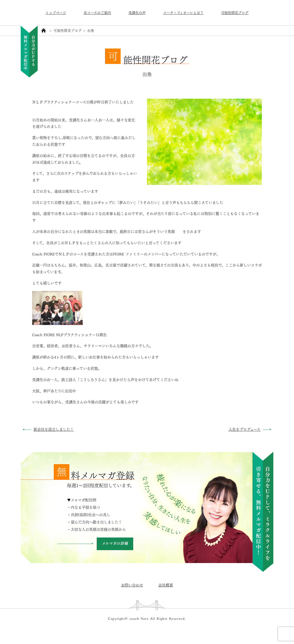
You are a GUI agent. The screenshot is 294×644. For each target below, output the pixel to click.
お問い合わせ (132, 585)
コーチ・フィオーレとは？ (183, 12)
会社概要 (166, 585)
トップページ (56, 12)
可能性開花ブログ (235, 12)
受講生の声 (137, 12)
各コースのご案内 (97, 12)
